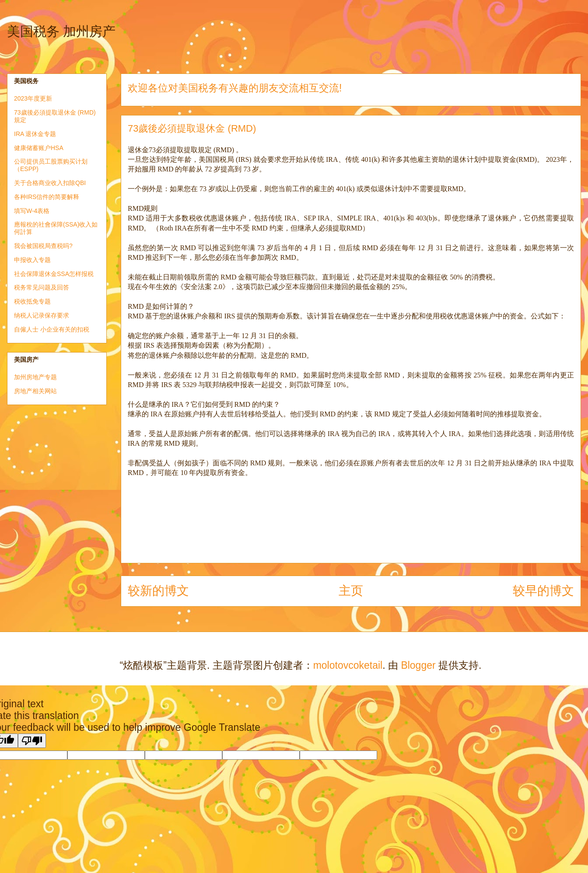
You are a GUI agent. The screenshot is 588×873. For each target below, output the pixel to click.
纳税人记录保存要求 (42, 315)
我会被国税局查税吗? (43, 246)
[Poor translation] (32, 741)
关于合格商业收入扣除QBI (50, 183)
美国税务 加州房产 (61, 31)
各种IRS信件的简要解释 (47, 197)
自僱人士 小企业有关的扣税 (52, 329)
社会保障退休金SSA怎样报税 (54, 274)
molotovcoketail (348, 665)
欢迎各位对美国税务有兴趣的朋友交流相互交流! (235, 88)
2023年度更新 (33, 98)
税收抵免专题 (32, 301)
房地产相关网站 (35, 391)
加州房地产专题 (35, 377)
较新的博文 (158, 591)
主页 (351, 591)
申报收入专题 (32, 260)
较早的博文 (543, 591)
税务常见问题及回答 (42, 287)
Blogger (418, 665)
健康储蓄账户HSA (39, 148)
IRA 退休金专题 (35, 134)
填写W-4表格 (32, 211)
